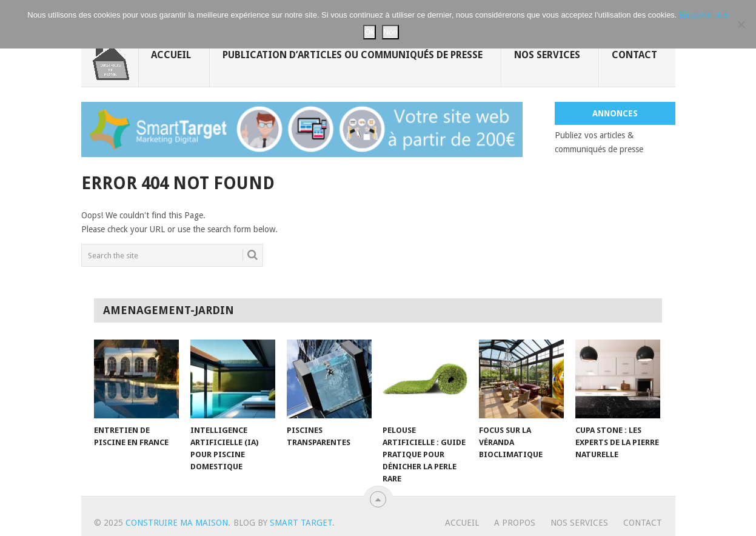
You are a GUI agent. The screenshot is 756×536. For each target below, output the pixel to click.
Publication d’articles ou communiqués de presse (353, 55)
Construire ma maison (177, 523)
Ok (370, 32)
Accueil (171, 55)
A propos (515, 523)
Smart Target (301, 523)
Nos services (547, 55)
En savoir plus (704, 15)
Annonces (615, 113)
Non (390, 32)
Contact (634, 55)
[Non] (741, 24)
